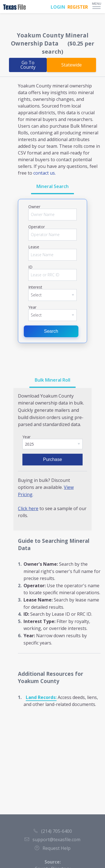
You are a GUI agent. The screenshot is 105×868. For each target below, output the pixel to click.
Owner (34, 207)
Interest (35, 287)
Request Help (53, 848)
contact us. (45, 173)
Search (51, 331)
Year (32, 307)
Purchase (53, 459)
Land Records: (41, 697)
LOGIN (58, 7)
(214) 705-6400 (53, 831)
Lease (34, 247)
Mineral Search (53, 186)
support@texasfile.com (53, 840)
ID (30, 267)
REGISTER (78, 7)
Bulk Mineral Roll (53, 380)
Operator (37, 227)
